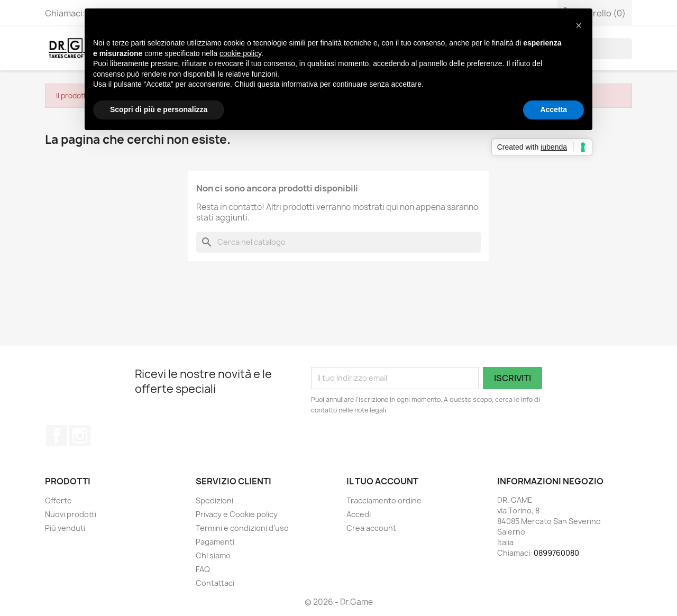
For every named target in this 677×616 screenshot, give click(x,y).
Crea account (371, 528)
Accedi (359, 514)
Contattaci (215, 583)
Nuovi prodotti (71, 514)
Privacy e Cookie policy (237, 514)
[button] (579, 25)
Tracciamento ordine (384, 500)
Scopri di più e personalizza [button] (159, 109)
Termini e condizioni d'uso (242, 528)
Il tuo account (382, 481)
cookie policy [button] (240, 53)
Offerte (58, 500)
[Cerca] (338, 242)
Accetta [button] (554, 109)
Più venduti (65, 528)
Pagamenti (215, 542)
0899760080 (556, 553)
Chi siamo (213, 555)
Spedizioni (214, 500)
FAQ (203, 569)
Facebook (57, 436)
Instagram (80, 436)
